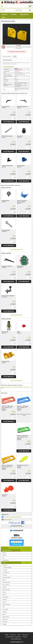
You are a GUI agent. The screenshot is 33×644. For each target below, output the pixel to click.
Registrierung (24, 14)
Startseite (4, 14)
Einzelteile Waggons (7, 568)
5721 (21, 89)
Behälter (4, 563)
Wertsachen (5, 619)
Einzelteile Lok (6, 572)
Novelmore (5, 600)
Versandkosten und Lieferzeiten (13, 637)
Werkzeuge (5, 622)
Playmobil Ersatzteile (6, 550)
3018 (16, 88)
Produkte (14, 14)
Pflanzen (4, 602)
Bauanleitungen (6, 560)
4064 (28, 88)
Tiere (4, 607)
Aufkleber (5, 555)
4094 (18, 89)
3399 (23, 88)
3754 (25, 88)
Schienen (5, 570)
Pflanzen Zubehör (6, 604)
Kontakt (7, 635)
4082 (16, 89)
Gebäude (4, 587)
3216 (21, 88)
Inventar (4, 592)
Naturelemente (6, 597)
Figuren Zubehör (6, 585)
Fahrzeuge (5, 575)
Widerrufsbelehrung (16, 639)
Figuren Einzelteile (6, 582)
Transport (5, 612)
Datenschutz (25, 635)
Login (3, 17)
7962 (16, 90)
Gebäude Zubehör (6, 590)
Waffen (4, 614)
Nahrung (4, 595)
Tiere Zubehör (5, 609)
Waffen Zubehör (6, 617)
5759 (25, 89)
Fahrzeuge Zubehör (7, 577)
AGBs (19, 635)
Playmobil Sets (5, 548)
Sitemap (25, 637)
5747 (23, 89)
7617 (28, 89)
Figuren (4, 580)
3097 (18, 88)
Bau (3, 558)
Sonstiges (5, 624)
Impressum (13, 635)
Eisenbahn (5, 565)
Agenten (4, 553)
